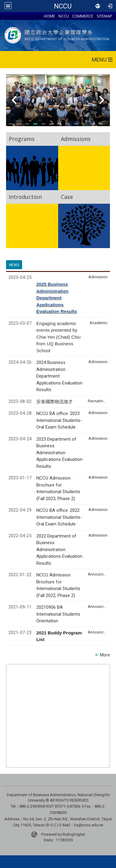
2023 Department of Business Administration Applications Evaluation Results (59, 453)
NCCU (63, 6)
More (105, 655)
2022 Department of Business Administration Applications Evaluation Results (59, 550)
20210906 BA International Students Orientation (58, 614)
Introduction (25, 197)
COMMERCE (83, 16)
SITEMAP (104, 16)
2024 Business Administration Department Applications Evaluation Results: (59, 376)
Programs (22, 139)
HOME (50, 16)
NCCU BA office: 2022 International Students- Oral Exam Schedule (59, 517)
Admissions (76, 139)
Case (67, 197)
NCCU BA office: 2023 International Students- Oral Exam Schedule (59, 420)
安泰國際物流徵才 (55, 402)
